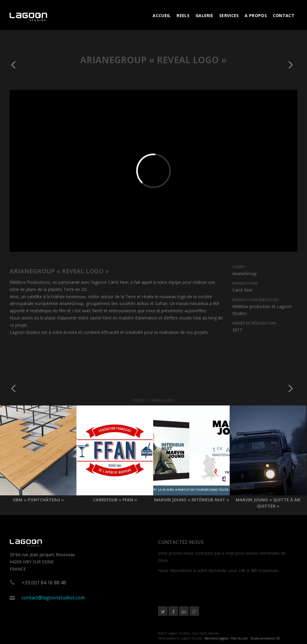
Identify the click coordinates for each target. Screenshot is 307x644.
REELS (183, 15)
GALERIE (204, 15)
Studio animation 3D (265, 638)
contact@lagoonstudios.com (53, 598)
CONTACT (284, 15)
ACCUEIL (162, 15)
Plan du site (239, 638)
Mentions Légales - (218, 638)
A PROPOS (256, 15)
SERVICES (229, 15)
